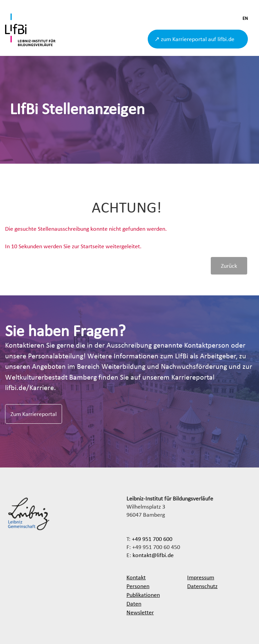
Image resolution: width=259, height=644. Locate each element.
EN (245, 18)
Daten (134, 603)
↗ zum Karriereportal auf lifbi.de (194, 39)
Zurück (229, 266)
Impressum (201, 577)
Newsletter (140, 612)
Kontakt (136, 577)
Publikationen (143, 595)
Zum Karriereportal (34, 414)
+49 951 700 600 (152, 539)
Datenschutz (202, 586)
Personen (138, 586)
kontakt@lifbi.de (153, 555)
